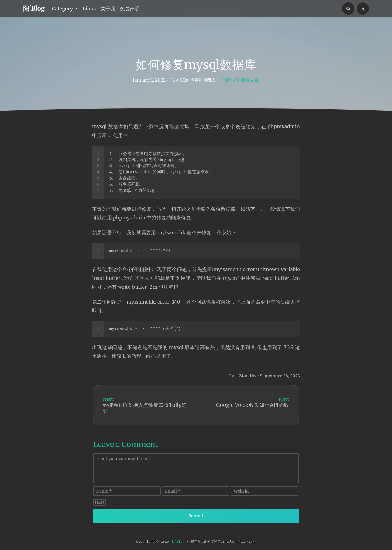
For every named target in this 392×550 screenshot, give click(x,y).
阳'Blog (34, 8)
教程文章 (250, 80)
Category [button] (63, 9)
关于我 (108, 9)
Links (89, 9)
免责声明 (130, 9)
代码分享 (230, 80)
